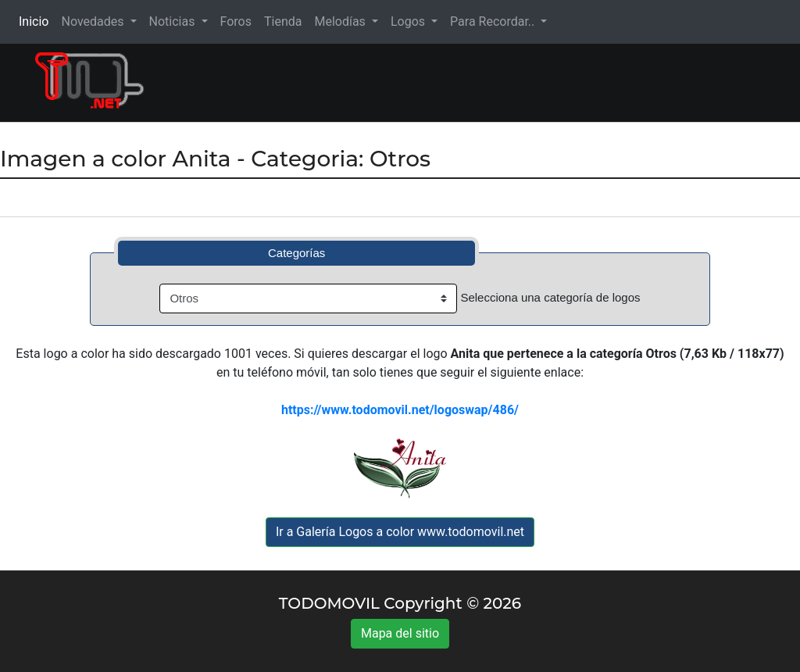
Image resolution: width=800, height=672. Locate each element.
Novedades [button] (94, 21)
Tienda (283, 21)
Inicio (37, 21)
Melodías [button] (341, 21)
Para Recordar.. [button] (494, 21)
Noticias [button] (174, 21)
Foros (236, 21)
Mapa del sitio (400, 633)
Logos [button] (409, 21)
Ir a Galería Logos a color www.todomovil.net (400, 532)
